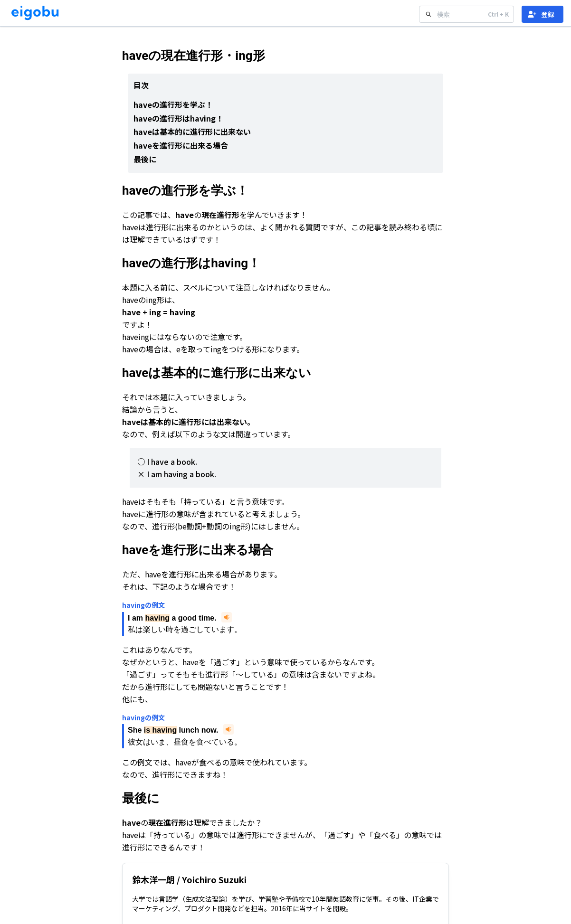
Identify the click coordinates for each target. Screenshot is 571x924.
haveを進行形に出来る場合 (181, 145)
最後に (145, 159)
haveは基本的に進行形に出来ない (192, 132)
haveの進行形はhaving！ (178, 118)
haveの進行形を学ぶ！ (173, 104)
